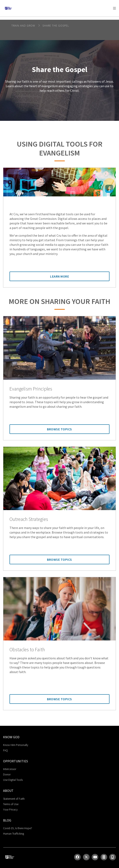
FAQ (5, 750)
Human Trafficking (14, 834)
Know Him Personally (16, 745)
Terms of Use (11, 804)
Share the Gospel (56, 26)
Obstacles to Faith (27, 650)
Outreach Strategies (29, 519)
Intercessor (10, 769)
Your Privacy (10, 809)
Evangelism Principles (31, 389)
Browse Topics (59, 429)
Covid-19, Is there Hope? (18, 828)
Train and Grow (24, 26)
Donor (7, 774)
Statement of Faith (14, 799)
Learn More (59, 276)
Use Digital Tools (13, 780)
